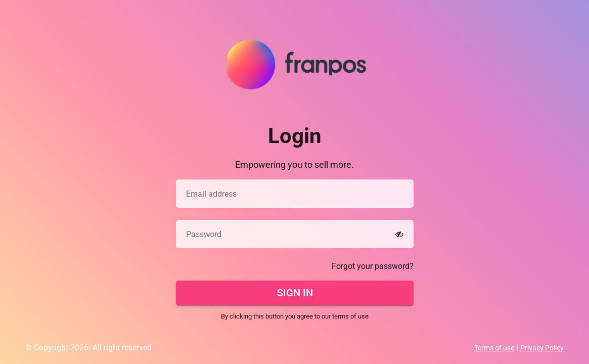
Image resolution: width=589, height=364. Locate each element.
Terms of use (494, 348)
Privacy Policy (542, 348)
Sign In (294, 293)
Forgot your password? (373, 266)
